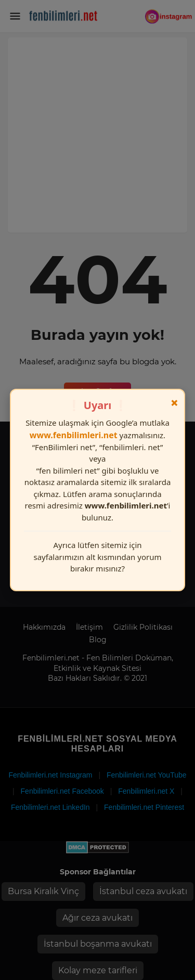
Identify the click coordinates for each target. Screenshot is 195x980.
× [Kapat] (174, 403)
